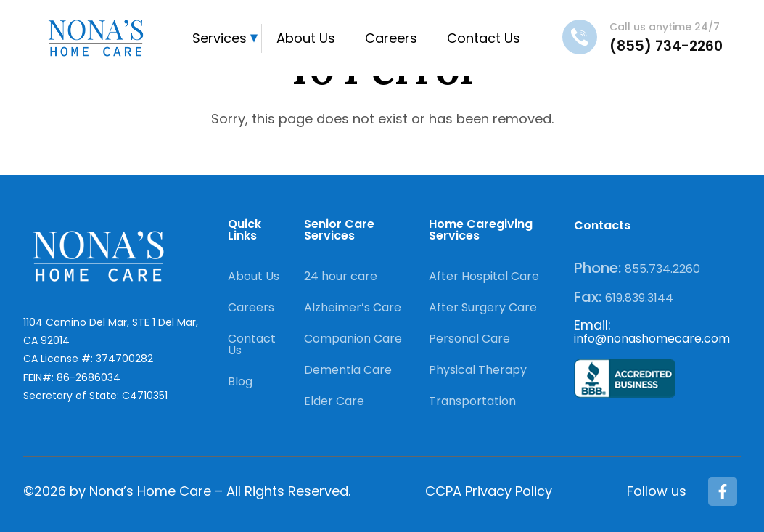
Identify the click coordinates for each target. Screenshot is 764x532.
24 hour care (341, 276)
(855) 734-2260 (666, 46)
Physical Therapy (478, 370)
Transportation (472, 401)
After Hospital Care (484, 276)
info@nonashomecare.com (652, 339)
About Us (306, 38)
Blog (240, 381)
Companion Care (353, 339)
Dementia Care (348, 370)
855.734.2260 (662, 269)
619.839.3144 (639, 298)
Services (219, 38)
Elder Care (334, 401)
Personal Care (469, 339)
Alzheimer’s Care (353, 307)
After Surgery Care (483, 307)
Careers (391, 38)
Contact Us (484, 38)
